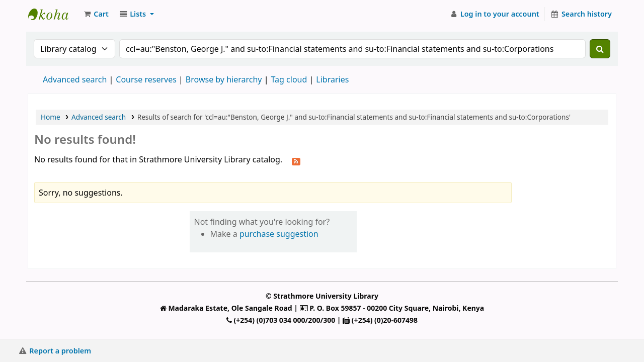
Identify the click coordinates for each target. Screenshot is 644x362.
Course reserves (146, 79)
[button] (96, 14)
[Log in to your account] (494, 14)
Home (51, 117)
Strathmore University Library (53, 14)
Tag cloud (289, 79)
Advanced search (75, 79)
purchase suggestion (279, 234)
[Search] (600, 49)
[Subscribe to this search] (296, 160)
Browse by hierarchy (224, 79)
